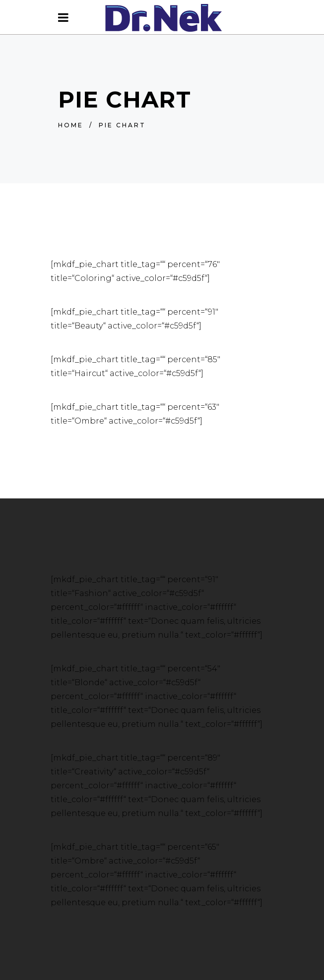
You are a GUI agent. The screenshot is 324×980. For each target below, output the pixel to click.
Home (71, 125)
